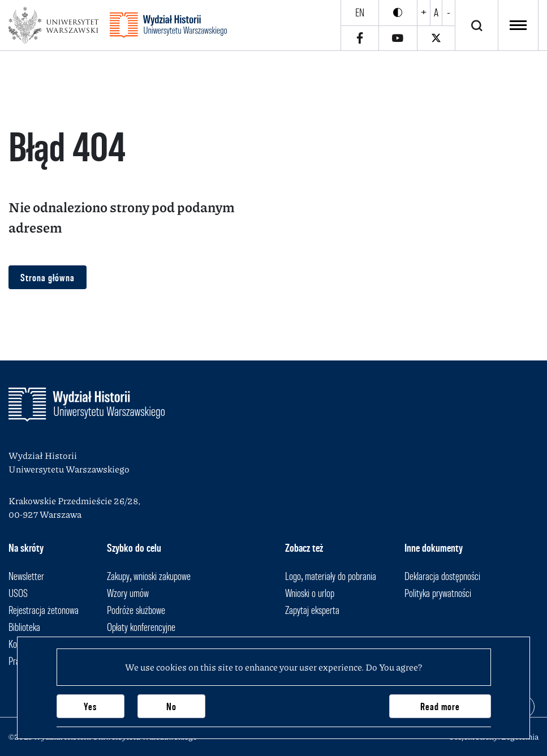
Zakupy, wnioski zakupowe (149, 576)
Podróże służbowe (136, 610)
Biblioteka (24, 627)
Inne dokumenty (434, 548)
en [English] (360, 12)
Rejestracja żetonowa (44, 610)
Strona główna (48, 278)
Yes (90, 706)
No (171, 706)
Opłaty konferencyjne (141, 627)
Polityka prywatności (438, 593)
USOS (18, 593)
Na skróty (26, 548)
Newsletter (26, 576)
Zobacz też (304, 548)
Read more (440, 706)
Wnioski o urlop (310, 593)
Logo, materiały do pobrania (331, 576)
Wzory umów (128, 593)
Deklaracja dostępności (442, 576)
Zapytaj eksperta (312, 610)
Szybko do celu (134, 548)
